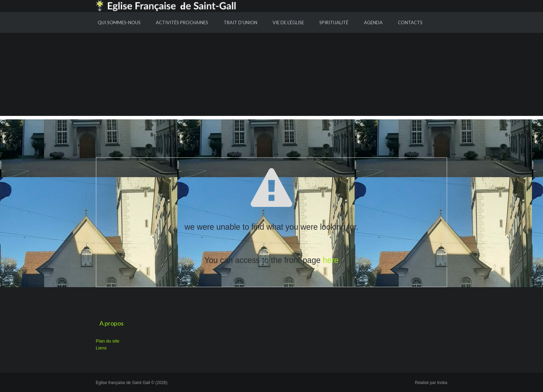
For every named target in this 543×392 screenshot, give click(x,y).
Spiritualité (334, 22)
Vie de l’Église (288, 22)
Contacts (410, 22)
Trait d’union (241, 22)
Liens (101, 348)
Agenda (373, 22)
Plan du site (108, 341)
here (331, 260)
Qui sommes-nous (119, 22)
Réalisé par (431, 383)
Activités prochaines (182, 22)
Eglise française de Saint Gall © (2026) (132, 383)
